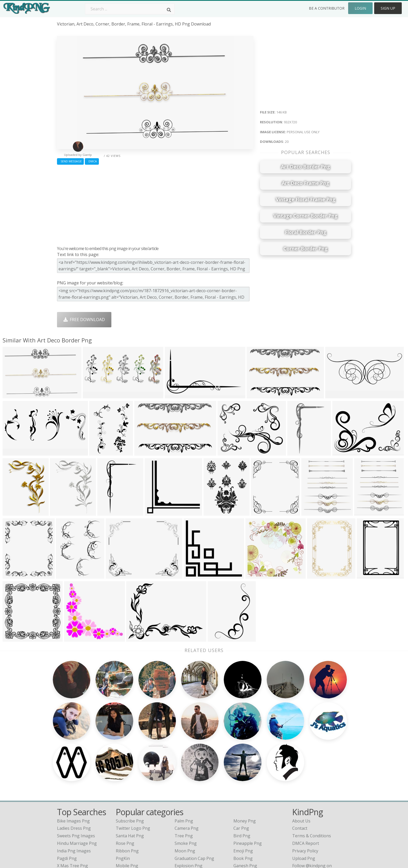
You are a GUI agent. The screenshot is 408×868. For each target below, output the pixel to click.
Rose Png (125, 778)
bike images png (73, 756)
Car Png (241, 763)
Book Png (243, 794)
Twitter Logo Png (133, 763)
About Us (301, 756)
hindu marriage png (77, 778)
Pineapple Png (248, 778)
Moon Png (185, 786)
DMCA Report (306, 778)
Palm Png (184, 756)
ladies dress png (74, 763)
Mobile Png (127, 801)
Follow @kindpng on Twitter (320, 816)
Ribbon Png (127, 786)
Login (360, 8)
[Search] (169, 10)
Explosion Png (189, 801)
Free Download (84, 320)
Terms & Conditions (312, 771)
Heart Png (126, 808)
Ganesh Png (245, 801)
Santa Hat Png (130, 771)
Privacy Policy (305, 786)
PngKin (123, 794)
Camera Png (187, 763)
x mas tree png (72, 801)
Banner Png (245, 808)
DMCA (92, 161)
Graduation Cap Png (194, 794)
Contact (300, 763)
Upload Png (304, 794)
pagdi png (67, 794)
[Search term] (130, 9)
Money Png (245, 756)
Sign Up (388, 8)
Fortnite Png (187, 808)
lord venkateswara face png (85, 808)
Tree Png (184, 771)
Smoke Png (186, 778)
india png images (74, 786)
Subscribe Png (130, 756)
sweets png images (76, 771)
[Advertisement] (155, 204)
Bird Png (242, 771)
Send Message (70, 161)
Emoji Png (243, 786)
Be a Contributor (327, 8)
